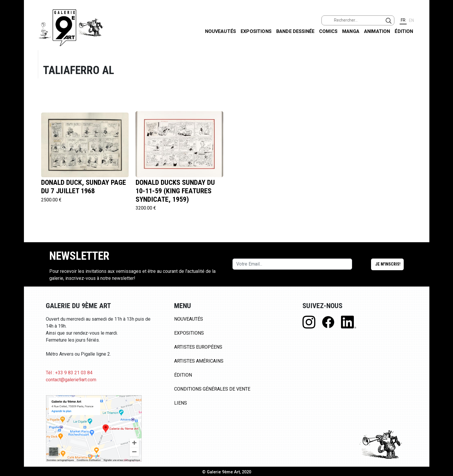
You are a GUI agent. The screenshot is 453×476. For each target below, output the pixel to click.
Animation (377, 31)
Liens (181, 403)
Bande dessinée (295, 31)
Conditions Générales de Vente (212, 389)
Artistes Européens (198, 347)
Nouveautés (221, 31)
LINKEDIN (444, 104)
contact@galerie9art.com (71, 380)
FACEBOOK (444, 45)
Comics (328, 31)
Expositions (256, 31)
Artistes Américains (199, 361)
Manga (351, 31)
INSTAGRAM (444, 75)
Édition (404, 31)
